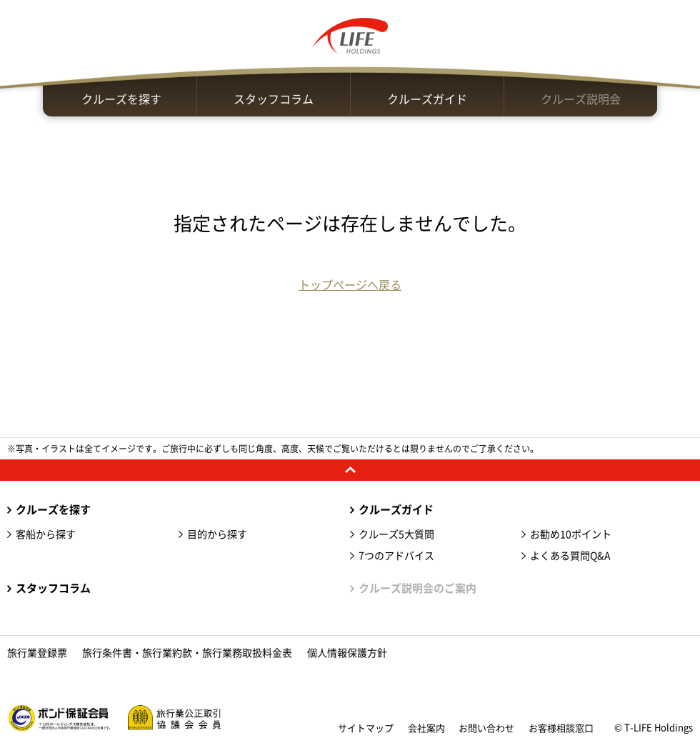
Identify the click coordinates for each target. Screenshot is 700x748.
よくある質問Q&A (570, 556)
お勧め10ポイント (571, 534)
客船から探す (46, 534)
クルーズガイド (427, 99)
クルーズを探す (121, 99)
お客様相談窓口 (561, 728)
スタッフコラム (274, 99)
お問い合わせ (486, 728)
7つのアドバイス (396, 556)
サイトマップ (366, 728)
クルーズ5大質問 (396, 534)
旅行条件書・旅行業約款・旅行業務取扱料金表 (187, 653)
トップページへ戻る (350, 285)
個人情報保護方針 (347, 653)
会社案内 (426, 728)
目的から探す (217, 534)
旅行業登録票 (37, 653)
